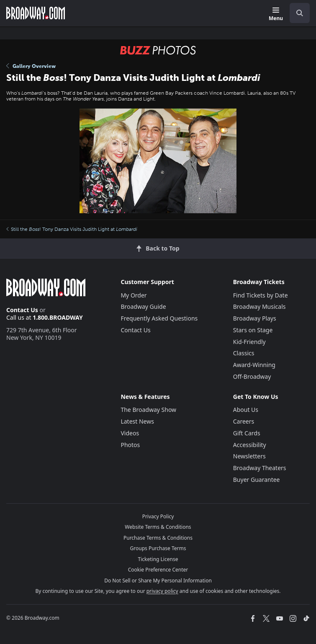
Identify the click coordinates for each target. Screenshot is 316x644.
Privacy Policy (158, 516)
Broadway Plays (255, 318)
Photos (130, 445)
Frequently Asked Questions (159, 318)
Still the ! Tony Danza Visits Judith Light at (72, 229)
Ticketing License (158, 559)
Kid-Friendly (249, 342)
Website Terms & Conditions (158, 527)
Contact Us (22, 310)
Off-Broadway (252, 376)
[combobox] (296, 13)
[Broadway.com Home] (36, 13)
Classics (244, 353)
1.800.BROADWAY (58, 317)
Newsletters (249, 456)
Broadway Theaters (260, 468)
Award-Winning (254, 365)
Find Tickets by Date (261, 295)
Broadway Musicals (259, 306)
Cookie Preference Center (158, 570)
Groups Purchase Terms (158, 548)
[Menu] (276, 14)
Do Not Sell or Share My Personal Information (158, 581)
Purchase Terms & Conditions (158, 538)
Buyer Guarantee (257, 480)
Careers (244, 421)
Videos (130, 433)
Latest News (137, 421)
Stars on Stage (253, 330)
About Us (246, 410)
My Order (134, 295)
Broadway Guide (143, 306)
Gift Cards (247, 433)
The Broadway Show (148, 410)
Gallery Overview (31, 66)
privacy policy (162, 591)
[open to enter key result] (300, 13)
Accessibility (250, 445)
